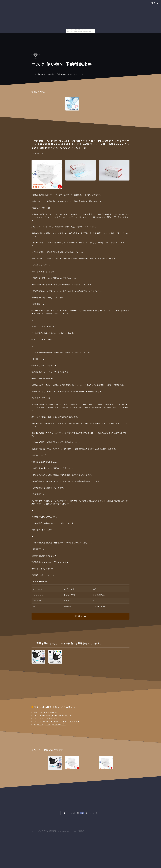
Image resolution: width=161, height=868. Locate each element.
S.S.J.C (96, 601)
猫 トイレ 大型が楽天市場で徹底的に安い (50, 724)
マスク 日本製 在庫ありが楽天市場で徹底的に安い (54, 716)
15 (74, 813)
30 (97, 813)
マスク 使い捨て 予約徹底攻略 (44, 831)
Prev (57, 813)
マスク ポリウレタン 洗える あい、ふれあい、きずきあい (56, 721)
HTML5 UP (81, 831)
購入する (82, 616)
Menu (153, 3)
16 (78, 813)
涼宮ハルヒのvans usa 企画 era (46, 713)
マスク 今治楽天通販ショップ (46, 718)
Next (104, 813)
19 (90, 813)
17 (82, 813)
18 (86, 813)
